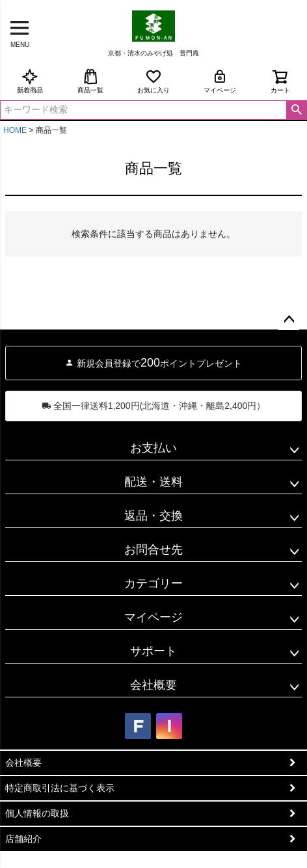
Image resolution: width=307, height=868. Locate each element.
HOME (15, 130)
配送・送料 (153, 482)
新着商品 (30, 81)
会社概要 (153, 685)
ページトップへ (289, 320)
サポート (153, 651)
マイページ (220, 81)
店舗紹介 (23, 839)
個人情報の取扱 (37, 813)
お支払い (153, 448)
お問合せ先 (153, 550)
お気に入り (153, 81)
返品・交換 (153, 516)
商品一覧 (90, 81)
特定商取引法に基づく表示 (60, 788)
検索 (296, 110)
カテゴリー (153, 583)
